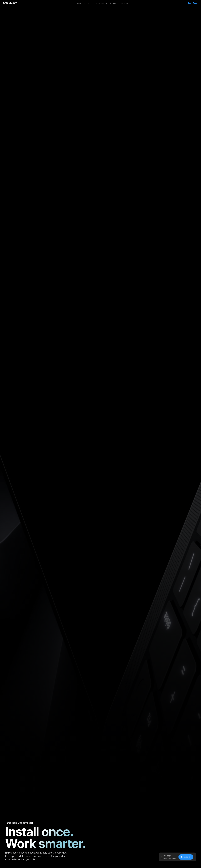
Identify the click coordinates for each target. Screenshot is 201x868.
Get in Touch (193, 3)
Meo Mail (88, 3)
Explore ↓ (186, 859)
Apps (79, 3)
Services (124, 3)
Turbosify (114, 3)
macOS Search (101, 3)
